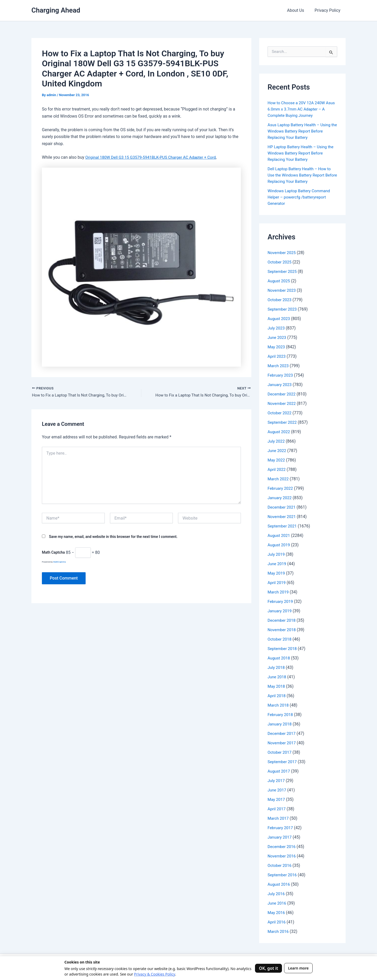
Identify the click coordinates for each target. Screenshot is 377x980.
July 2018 (277, 667)
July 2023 (277, 328)
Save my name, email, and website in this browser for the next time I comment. (113, 537)
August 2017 (279, 771)
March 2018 (279, 705)
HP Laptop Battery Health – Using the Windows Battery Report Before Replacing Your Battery (302, 153)
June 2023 (277, 337)
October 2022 (280, 413)
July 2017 (277, 781)
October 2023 (280, 300)
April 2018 (277, 696)
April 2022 (277, 469)
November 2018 (282, 630)
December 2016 (282, 847)
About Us (299, 10)
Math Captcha (53, 553)
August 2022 (279, 432)
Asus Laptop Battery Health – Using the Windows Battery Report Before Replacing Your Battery (301, 131)
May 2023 (277, 347)
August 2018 (279, 658)
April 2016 (277, 922)
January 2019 (280, 611)
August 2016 (279, 884)
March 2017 (279, 818)
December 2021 (282, 507)
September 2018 (283, 649)
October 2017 (280, 752)
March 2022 (279, 479)
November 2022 (282, 403)
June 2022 (277, 451)
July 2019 (277, 554)
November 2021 (282, 517)
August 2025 (279, 281)
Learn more (298, 968)
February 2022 (281, 488)
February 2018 (281, 715)
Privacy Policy (329, 10)
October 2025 (280, 262)
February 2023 (281, 375)
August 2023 (279, 319)
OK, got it (268, 968)
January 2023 (280, 385)
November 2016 (282, 856)
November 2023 (282, 290)
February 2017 (281, 828)
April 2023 (277, 356)
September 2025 (283, 271)
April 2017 (277, 809)
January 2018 (280, 724)
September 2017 (283, 762)
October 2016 (280, 865)
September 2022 (283, 422)
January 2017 (280, 837)
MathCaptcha (59, 563)
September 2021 (283, 526)
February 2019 (281, 601)
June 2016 (277, 903)
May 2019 (277, 573)
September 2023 (283, 309)
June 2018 (277, 677)
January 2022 (280, 498)
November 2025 (282, 253)
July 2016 (277, 894)
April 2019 (277, 583)
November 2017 (282, 743)
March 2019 (279, 592)
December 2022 (282, 394)
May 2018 (277, 686)
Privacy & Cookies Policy (155, 974)
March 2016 (279, 931)
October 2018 (280, 639)
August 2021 (279, 535)
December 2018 (282, 620)
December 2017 (282, 733)
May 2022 (277, 460)
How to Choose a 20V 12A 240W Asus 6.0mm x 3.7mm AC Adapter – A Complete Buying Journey (301, 109)
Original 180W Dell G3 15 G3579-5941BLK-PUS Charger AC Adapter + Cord (154, 157)
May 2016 (277, 913)
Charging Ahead (56, 10)
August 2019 (279, 545)
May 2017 (277, 799)
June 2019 (277, 564)
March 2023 (279, 366)
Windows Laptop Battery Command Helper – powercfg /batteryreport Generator (301, 197)
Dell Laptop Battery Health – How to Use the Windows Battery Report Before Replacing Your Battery (301, 175)
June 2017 (277, 790)
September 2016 (283, 875)
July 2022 (277, 441)
